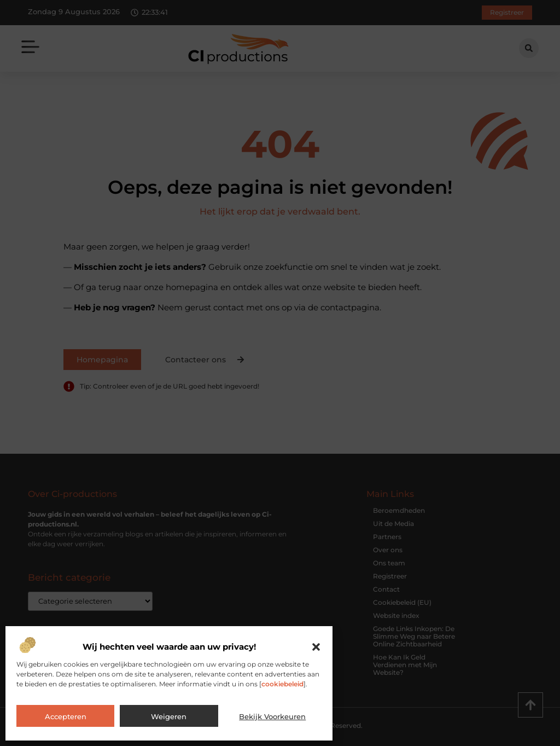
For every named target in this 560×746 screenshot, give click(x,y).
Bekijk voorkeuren (272, 716)
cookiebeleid (282, 684)
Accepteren (66, 716)
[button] (316, 647)
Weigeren (169, 716)
